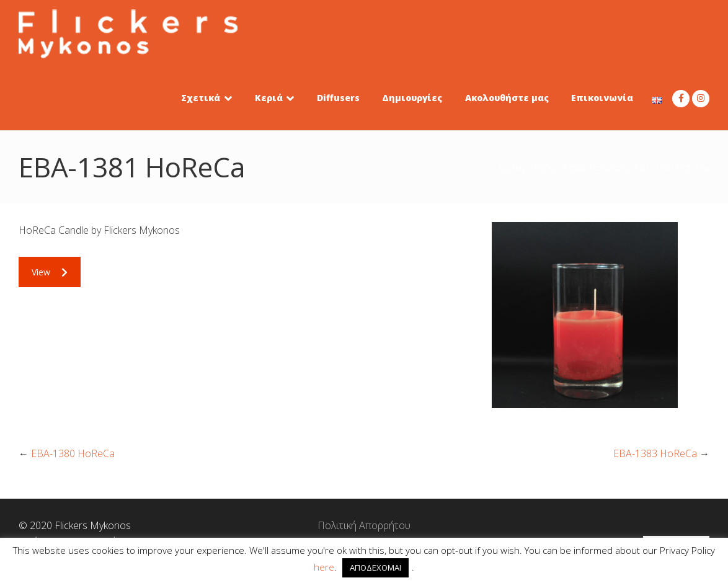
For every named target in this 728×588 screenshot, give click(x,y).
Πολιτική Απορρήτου (364, 525)
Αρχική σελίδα (526, 167)
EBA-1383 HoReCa (655, 453)
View (50, 272)
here (324, 567)
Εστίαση (610, 167)
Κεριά (575, 167)
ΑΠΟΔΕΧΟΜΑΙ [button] (375, 568)
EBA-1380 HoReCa (73, 453)
